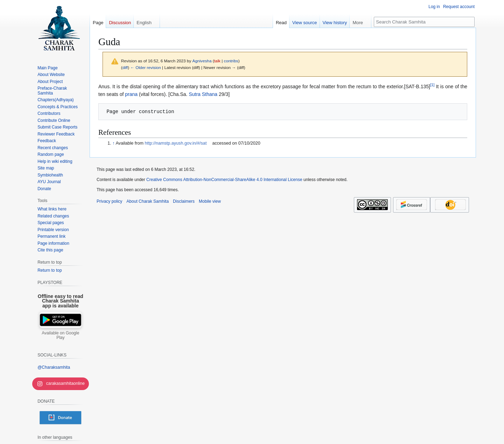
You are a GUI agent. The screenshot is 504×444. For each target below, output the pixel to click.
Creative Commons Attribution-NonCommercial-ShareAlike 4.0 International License (224, 180)
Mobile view (210, 201)
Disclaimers (184, 201)
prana (131, 94)
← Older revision (146, 67)
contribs (231, 61)
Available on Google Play (60, 335)
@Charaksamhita (54, 367)
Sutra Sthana (203, 94)
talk (217, 61)
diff (125, 67)
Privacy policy (109, 201)
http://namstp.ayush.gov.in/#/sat (176, 143)
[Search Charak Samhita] (424, 22)
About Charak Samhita (148, 201)
